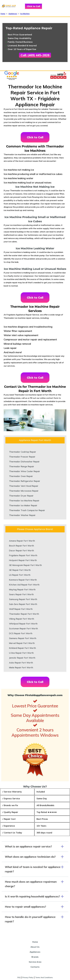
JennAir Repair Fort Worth (22, 658)
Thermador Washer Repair (22, 515)
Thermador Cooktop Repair (23, 452)
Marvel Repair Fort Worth (22, 643)
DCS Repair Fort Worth (21, 633)
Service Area (35, 962)
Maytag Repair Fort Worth (22, 589)
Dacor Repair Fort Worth (22, 551)
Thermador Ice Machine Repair (24, 501)
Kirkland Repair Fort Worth (22, 648)
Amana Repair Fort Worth (22, 541)
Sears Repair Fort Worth (21, 594)
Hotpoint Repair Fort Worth (23, 560)
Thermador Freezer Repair (22, 457)
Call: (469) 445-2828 (35, 55)
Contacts (35, 967)
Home (3, 14)
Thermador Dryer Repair (21, 496)
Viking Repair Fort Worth (22, 619)
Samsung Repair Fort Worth (23, 599)
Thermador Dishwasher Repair (24, 462)
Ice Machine (25, 14)
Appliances (13, 14)
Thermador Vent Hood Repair (24, 486)
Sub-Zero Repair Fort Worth (23, 604)
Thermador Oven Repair (21, 476)
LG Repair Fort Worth (20, 575)
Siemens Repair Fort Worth (23, 638)
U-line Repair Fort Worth (21, 653)
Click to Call (33, 6)
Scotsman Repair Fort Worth (23, 628)
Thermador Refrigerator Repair (25, 481)
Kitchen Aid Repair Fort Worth (24, 585)
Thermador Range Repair (22, 466)
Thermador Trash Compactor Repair (27, 510)
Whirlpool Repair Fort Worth (23, 624)
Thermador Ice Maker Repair (23, 505)
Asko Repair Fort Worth (21, 663)
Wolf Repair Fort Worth (21, 609)
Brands (35, 957)
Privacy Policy (28, 977)
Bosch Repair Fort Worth (22, 546)
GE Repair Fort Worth (20, 570)
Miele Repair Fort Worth (21, 667)
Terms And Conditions (44, 977)
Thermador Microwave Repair (24, 491)
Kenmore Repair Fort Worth (23, 580)
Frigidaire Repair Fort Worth (23, 555)
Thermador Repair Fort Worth (24, 614)
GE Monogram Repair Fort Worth (25, 565)
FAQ (19, 977)
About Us (35, 947)
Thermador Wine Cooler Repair (25, 471)
